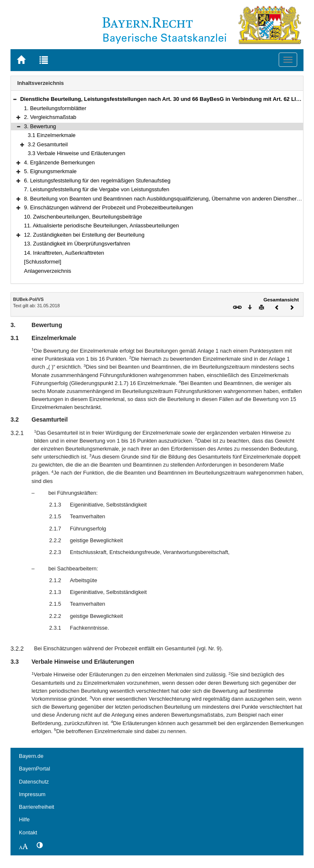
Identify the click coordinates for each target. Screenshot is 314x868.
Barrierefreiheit (37, 807)
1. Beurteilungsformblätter (55, 108)
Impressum (32, 794)
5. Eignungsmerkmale (50, 171)
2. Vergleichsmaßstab (50, 117)
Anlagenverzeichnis (47, 271)
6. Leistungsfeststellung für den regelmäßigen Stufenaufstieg (97, 181)
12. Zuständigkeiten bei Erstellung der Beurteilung (84, 235)
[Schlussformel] (43, 262)
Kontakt (28, 832)
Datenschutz (34, 782)
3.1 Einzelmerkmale (52, 135)
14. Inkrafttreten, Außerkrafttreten (64, 253)
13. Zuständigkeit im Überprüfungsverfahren (77, 244)
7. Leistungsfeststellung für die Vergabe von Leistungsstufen (97, 189)
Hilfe (24, 819)
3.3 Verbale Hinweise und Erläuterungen (77, 153)
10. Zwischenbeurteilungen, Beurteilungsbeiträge (83, 217)
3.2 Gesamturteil (48, 144)
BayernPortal (34, 769)
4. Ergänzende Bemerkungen (59, 162)
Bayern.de (31, 756)
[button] (15, 99)
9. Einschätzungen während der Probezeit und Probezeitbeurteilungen (109, 207)
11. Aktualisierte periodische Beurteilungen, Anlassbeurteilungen (102, 226)
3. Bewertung (40, 126)
